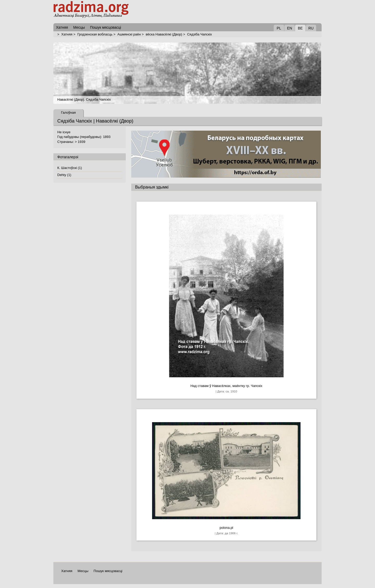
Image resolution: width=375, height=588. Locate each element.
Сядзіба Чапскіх (199, 34)
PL (279, 28)
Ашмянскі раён (129, 34)
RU (311, 28)
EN (289, 28)
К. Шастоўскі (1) (70, 168)
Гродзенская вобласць (95, 34)
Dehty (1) (64, 175)
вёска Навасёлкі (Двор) (164, 34)
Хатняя (67, 34)
